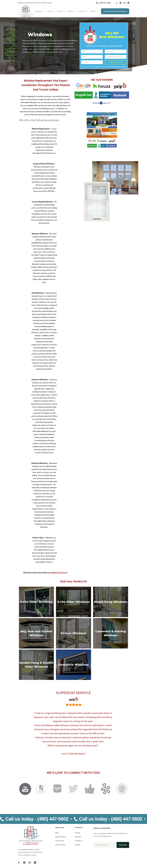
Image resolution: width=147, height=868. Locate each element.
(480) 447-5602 (105, 3)
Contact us (79, 841)
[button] (40, 11)
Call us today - (37, 819)
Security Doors (61, 837)
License (78, 845)
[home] (26, 11)
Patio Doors (60, 841)
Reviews (78, 837)
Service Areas (60, 845)
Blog (57, 833)
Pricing (77, 833)
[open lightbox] (102, 125)
